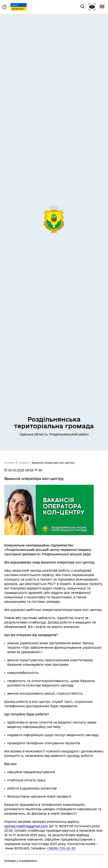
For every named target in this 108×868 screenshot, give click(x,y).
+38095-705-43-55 (61, 848)
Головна (10, 463)
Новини (23, 463)
